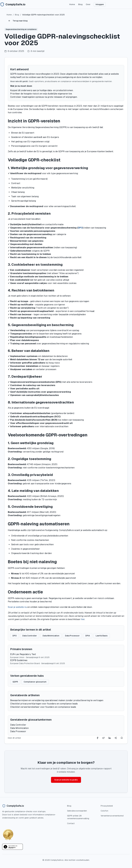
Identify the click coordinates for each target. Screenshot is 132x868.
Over (88, 4)
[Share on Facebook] (97, 738)
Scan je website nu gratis (66, 780)
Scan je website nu (17, 607)
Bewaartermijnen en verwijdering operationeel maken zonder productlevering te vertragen (57, 700)
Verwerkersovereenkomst (112, 816)
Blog (80, 4)
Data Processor (72, 636)
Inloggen (100, 4)
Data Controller (30, 636)
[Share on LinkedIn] (110, 738)
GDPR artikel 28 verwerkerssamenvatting (78, 817)
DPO (80, 228)
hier (83, 619)
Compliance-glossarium (35, 682)
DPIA (88, 636)
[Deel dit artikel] (116, 738)
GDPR (15, 682)
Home (72, 4)
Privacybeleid (107, 806)
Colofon (104, 811)
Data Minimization (51, 636)
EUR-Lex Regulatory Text (23, 654)
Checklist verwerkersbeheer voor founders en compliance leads (43, 707)
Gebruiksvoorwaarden (77, 811)
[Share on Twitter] (104, 738)
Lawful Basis (102, 636)
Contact (71, 823)
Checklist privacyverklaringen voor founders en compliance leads (44, 704)
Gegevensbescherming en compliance (21, 29)
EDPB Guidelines (19, 660)
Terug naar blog (18, 21)
